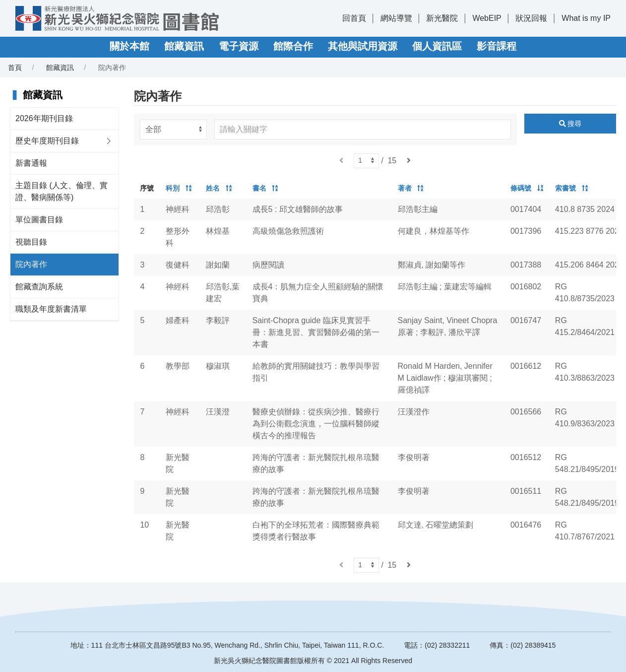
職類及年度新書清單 (51, 309)
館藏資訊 (184, 46)
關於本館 (129, 46)
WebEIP (487, 18)
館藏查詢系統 (39, 287)
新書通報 (31, 163)
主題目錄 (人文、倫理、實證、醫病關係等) (62, 191)
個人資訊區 (437, 46)
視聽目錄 (31, 242)
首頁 (15, 67)
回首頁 (354, 18)
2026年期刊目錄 (44, 118)
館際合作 (293, 46)
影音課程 (497, 46)
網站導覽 (396, 18)
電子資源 (239, 46)
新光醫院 (442, 18)
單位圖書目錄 (39, 220)
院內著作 (31, 264)
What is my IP (586, 18)
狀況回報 (531, 18)
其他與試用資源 (363, 46)
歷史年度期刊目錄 (47, 141)
